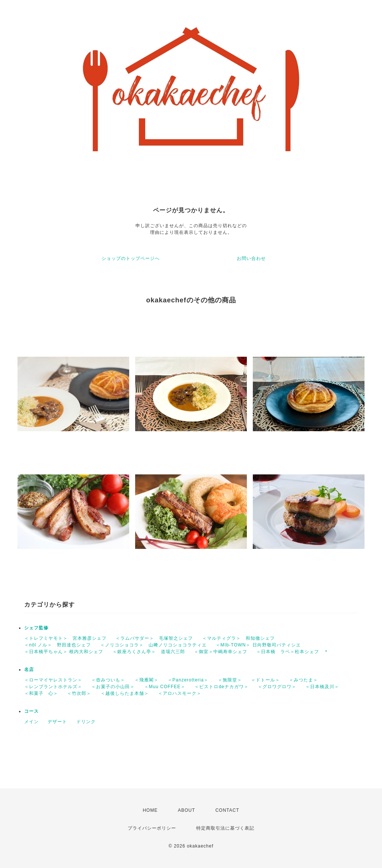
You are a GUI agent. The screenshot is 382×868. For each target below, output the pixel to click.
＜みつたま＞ (303, 680)
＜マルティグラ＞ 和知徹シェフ (238, 638)
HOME (150, 810)
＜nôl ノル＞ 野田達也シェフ (58, 645)
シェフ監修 (36, 628)
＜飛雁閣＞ (147, 680)
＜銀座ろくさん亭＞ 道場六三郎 (149, 652)
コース (31, 711)
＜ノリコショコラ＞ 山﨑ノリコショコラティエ (153, 645)
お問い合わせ (251, 258)
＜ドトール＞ (265, 680)
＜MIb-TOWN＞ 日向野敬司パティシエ (258, 645)
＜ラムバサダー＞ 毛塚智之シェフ (154, 638)
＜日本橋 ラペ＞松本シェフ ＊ (292, 652)
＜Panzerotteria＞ (188, 680)
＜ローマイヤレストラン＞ (53, 680)
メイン (31, 722)
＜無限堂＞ (230, 680)
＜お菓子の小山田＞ (113, 687)
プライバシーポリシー (152, 828)
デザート (57, 722)
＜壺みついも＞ (108, 680)
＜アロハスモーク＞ (180, 693)
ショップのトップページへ (131, 258)
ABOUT (187, 810)
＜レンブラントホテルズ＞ (53, 687)
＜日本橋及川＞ (322, 687)
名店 (29, 670)
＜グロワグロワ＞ (277, 687)
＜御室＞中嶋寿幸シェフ (221, 652)
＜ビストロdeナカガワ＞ (221, 687)
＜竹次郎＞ (79, 693)
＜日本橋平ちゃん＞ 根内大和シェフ (64, 652)
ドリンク (86, 722)
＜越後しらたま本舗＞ (125, 693)
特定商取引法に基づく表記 (225, 828)
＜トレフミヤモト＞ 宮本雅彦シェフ (65, 638)
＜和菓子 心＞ (41, 693)
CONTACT (227, 810)
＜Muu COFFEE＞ (165, 687)
